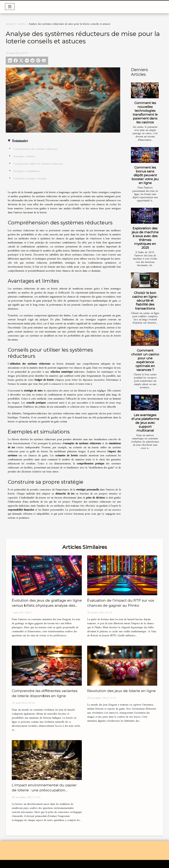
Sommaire (20, 141)
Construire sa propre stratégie (30, 179)
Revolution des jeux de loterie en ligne (121, 691)
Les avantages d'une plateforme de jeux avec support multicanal (145, 423)
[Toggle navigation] (10, 7)
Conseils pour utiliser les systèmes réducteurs (38, 164)
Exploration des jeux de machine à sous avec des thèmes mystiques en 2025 (145, 238)
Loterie (21, 24)
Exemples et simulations (27, 171)
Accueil (10, 24)
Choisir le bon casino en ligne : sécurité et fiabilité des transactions (145, 300)
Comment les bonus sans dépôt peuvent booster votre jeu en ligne (145, 175)
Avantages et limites (24, 156)
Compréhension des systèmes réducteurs (35, 149)
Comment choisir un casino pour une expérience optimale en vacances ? (145, 360)
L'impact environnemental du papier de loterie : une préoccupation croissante (44, 790)
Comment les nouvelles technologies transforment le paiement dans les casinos (145, 113)
